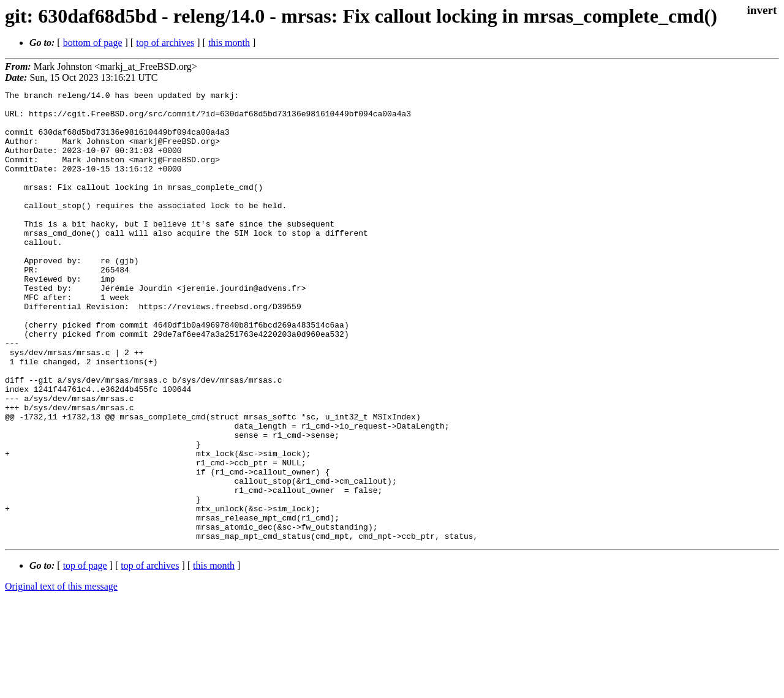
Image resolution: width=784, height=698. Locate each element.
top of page (85, 655)
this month (229, 43)
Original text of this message (61, 676)
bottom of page (93, 43)
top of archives (165, 43)
